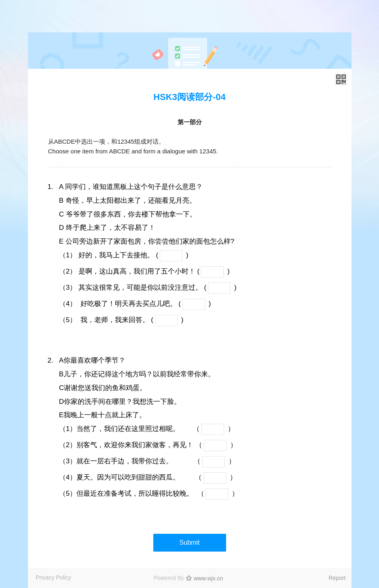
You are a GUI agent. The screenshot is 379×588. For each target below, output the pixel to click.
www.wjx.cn (208, 578)
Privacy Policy (54, 577)
